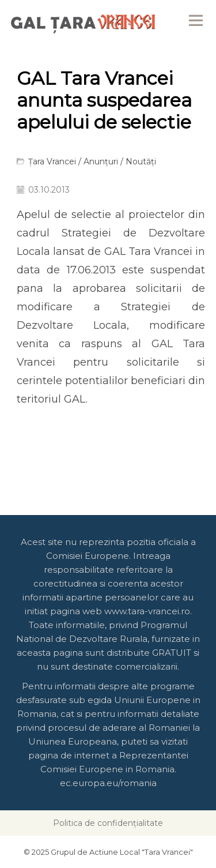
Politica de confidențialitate (108, 823)
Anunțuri (101, 161)
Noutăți (141, 161)
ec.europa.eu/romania (108, 783)
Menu (196, 20)
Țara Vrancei (52, 161)
